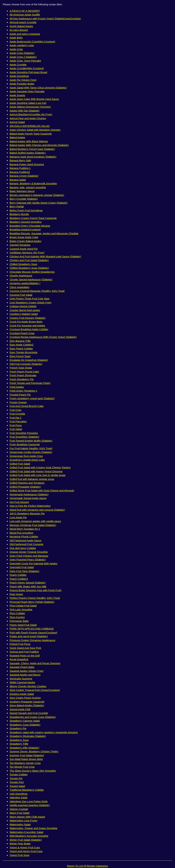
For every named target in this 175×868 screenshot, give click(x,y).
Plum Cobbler (17, 613)
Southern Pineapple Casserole (27, 702)
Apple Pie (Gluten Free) (23, 80)
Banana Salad (18, 180)
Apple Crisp (16, 49)
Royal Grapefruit (19, 659)
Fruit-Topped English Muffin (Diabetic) (31, 441)
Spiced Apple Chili (20, 709)
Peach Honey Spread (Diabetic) (28, 583)
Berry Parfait (17, 206)
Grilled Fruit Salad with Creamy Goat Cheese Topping (40, 467)
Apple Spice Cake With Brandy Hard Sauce (34, 99)
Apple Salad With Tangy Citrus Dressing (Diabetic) (38, 88)
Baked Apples (17, 137)
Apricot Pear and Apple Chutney (28, 118)
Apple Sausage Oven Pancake (27, 91)
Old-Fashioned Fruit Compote (26, 544)
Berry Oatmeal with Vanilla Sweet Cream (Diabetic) (39, 203)
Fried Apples (17, 387)
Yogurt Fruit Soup (19, 855)
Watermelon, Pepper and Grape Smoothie (33, 828)
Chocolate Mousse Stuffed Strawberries (32, 272)
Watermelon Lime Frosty (23, 820)
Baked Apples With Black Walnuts (29, 141)
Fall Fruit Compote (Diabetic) (26, 364)
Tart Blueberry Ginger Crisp (25, 763)
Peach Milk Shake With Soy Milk (28, 586)
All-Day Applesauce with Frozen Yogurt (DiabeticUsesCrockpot (45, 19)
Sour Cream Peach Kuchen (25, 698)
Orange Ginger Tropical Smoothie (29, 552)
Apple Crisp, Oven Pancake (25, 61)
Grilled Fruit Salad (20, 464)
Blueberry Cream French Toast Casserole (33, 218)
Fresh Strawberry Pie (22, 379)
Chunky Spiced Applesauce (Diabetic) (31, 279)
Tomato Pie (16, 778)
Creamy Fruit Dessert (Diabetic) (28, 318)
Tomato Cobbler (19, 774)
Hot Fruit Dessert (19, 502)
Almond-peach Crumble (23, 22)
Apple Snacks (17, 95)
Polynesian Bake (19, 621)
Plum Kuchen (17, 617)
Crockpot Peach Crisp (22, 333)
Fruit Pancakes (18, 421)
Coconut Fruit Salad (21, 295)
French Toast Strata (21, 368)
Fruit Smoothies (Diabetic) (24, 437)
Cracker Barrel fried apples (25, 310)
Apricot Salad (17, 122)
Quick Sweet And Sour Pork (25, 648)
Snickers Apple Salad (22, 694)
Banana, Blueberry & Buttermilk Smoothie (33, 183)
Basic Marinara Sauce (22, 191)
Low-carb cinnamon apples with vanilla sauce (35, 521)
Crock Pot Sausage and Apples (27, 326)
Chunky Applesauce (21, 276)
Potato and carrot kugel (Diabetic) (29, 636)
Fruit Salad (16, 429)
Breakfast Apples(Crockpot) (25, 229)
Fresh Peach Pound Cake (24, 372)
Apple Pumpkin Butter (22, 84)
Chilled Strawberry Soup (23, 264)
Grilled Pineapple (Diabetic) (25, 487)
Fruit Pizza (16, 425)
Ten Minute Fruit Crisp (22, 767)
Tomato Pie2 (17, 782)
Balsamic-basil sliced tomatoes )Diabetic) (33, 157)
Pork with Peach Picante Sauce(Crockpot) (33, 633)
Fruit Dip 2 (15, 418)
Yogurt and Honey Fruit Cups (26, 851)
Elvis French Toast (20, 356)
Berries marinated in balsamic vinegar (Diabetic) (37, 195)
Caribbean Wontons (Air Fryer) (27, 253)
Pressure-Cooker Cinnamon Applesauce (32, 640)
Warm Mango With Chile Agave (27, 817)
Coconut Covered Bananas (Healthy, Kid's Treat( (37, 291)
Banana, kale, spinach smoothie (28, 187)
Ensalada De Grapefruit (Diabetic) (29, 360)
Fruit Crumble (17, 414)
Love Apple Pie (18, 517)
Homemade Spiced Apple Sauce (28, 498)
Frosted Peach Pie (20, 395)
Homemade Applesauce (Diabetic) (29, 494)
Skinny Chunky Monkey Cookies (28, 686)
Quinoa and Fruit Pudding (24, 652)
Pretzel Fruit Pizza (20, 644)
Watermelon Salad (20, 824)
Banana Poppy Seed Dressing (27, 164)
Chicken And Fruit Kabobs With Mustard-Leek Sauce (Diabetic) (45, 256)
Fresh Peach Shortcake (23, 375)
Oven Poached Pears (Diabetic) (28, 560)
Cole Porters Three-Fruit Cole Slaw (29, 299)
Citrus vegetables (19, 287)
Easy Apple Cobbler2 (22, 345)
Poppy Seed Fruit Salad (23, 625)
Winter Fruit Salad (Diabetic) (26, 840)
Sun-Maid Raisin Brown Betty (26, 759)
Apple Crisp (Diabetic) (22, 53)
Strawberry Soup (19, 740)
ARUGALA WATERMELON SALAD (30, 126)
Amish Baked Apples (21, 26)
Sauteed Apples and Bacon (25, 675)
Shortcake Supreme (21, 679)
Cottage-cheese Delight (23, 306)
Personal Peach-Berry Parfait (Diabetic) (32, 602)
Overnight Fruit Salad (22, 567)
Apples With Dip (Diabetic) (25, 111)
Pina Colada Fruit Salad (23, 606)
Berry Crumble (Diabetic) (24, 199)
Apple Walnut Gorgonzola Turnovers (30, 107)
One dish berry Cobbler (23, 548)
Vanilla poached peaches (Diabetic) (30, 805)
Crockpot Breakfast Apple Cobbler (29, 329)
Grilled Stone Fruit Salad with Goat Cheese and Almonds (42, 490)
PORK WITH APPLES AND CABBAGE (32, 629)
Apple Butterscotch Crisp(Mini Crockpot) (32, 42)
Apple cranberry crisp (22, 45)
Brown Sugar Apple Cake (24, 237)
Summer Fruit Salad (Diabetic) (27, 755)
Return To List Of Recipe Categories (87, 866)
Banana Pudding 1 (20, 168)
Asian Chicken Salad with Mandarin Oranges (35, 130)
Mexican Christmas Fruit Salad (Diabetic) (33, 525)
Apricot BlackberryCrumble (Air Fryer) (31, 114)
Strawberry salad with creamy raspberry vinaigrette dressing (44, 732)
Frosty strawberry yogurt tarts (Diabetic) (32, 398)
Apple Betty (16, 38)
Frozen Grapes (18, 402)
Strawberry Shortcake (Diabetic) (28, 736)
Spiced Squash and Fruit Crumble (29, 713)
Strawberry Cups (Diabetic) (25, 725)
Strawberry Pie (18, 728)
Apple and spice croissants (25, 34)
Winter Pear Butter (20, 844)
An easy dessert (19, 30)
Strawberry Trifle (19, 744)
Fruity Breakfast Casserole (25, 444)
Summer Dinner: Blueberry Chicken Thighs (34, 751)
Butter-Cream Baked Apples (25, 241)
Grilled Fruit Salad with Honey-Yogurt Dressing (36, 471)
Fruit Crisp (15, 410)
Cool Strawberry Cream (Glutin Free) (31, 302)
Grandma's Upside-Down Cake (27, 460)
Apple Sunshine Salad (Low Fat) (28, 103)
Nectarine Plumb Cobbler (24, 537)
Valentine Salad (18, 797)
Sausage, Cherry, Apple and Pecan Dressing (35, 663)
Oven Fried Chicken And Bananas (29, 556)
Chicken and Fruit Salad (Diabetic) (29, 260)
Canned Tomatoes (20, 245)
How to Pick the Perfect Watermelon (30, 506)
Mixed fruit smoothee (21, 533)
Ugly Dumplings (19, 794)
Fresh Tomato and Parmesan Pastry (30, 383)
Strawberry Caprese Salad (25, 721)
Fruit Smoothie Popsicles (24, 433)
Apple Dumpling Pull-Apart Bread (28, 72)
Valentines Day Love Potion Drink (29, 801)
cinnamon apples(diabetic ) (25, 283)
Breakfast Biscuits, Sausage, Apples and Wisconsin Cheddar (44, 233)
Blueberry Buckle (19, 214)
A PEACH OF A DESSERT (25, 11)
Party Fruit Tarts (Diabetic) (24, 571)
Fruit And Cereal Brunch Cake (27, 406)
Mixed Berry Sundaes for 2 (25, 529)
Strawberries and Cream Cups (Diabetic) (33, 717)
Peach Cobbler (18, 575)
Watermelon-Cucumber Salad (26, 832)
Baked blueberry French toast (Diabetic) (32, 149)
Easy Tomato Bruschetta (23, 352)
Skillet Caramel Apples (22, 682)
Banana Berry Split (20, 160)
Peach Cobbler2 (19, 579)
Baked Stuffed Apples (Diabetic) (28, 153)
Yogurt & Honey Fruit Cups (25, 847)
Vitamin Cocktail (19, 809)
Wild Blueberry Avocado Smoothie (29, 836)
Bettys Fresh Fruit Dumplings (26, 210)
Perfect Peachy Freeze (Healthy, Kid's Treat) (35, 598)
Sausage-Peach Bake (22, 667)
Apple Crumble (18, 65)
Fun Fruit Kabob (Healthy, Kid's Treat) (31, 448)
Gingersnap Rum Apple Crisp (26, 456)
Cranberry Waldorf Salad (24, 314)
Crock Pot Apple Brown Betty (26, 322)
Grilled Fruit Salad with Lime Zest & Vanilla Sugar (38, 475)
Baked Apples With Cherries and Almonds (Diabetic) (39, 145)
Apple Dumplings (19, 76)
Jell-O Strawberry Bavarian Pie (27, 513)
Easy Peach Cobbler (21, 349)
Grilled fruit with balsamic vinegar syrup (32, 479)
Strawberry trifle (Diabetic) (24, 748)
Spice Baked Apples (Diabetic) (27, 705)
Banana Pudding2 (20, 172)
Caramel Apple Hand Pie (24, 249)
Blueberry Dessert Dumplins (26, 222)
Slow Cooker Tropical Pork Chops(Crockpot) (35, 690)
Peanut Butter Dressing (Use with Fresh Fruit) (35, 590)
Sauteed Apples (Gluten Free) (26, 671)
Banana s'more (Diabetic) (24, 176)
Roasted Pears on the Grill (25, 656)
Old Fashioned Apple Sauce (25, 540)
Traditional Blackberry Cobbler (27, 790)
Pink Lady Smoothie (21, 610)
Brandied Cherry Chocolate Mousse (30, 226)
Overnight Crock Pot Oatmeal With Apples (33, 563)
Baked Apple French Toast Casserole (31, 134)
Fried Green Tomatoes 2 (23, 391)
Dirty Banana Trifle (20, 341)
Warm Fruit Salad (19, 813)
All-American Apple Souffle (25, 15)
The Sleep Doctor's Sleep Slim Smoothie (33, 771)
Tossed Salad (17, 786)
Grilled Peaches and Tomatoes (27, 483)
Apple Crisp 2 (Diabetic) (23, 57)
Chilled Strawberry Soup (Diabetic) (29, 268)
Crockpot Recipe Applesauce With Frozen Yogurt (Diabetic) (43, 337)
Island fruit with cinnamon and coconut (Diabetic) (37, 510)
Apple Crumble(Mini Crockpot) (27, 68)
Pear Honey (16, 594)
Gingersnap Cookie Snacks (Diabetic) (31, 452)
